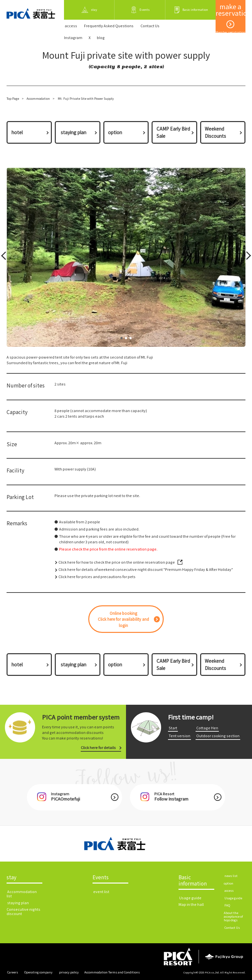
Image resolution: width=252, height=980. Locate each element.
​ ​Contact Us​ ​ (150, 26)
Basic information (193, 880)
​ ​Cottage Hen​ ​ (207, 728)
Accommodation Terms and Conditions (112, 972)
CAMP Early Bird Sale (173, 132)
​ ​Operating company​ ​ (38, 972)
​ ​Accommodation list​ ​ (22, 894)
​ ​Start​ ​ (173, 728)
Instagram (73, 38)
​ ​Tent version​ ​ (179, 736)
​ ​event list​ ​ (101, 892)
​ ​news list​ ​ (231, 876)
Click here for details (98, 748)
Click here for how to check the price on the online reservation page (117, 562)
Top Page (13, 98)
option (115, 132)
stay (11, 877)
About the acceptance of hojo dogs (233, 916)
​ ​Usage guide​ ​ (190, 898)
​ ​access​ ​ (71, 26)
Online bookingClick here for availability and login (123, 619)
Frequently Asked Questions (109, 26)
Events (101, 877)
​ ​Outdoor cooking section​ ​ (218, 736)
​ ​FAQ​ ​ (227, 905)
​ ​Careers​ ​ (13, 972)
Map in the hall (191, 904)
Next (246, 257)
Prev (5, 257)
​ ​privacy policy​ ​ (69, 972)
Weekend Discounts (215, 132)
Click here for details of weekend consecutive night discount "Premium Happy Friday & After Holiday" (146, 569)
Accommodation (38, 98)
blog (101, 38)
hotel (17, 132)
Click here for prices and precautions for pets (97, 577)
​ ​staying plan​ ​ (73, 132)
